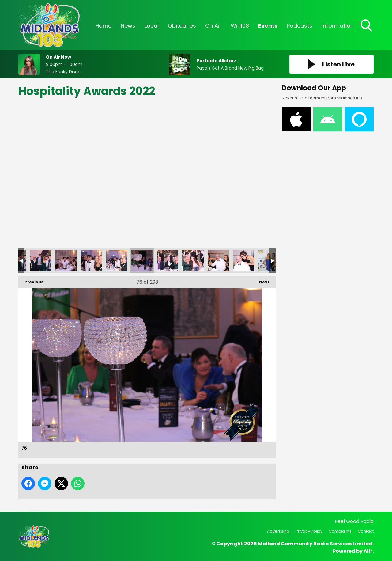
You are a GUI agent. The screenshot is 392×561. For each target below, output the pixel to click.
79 (218, 261)
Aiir (368, 551)
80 (244, 261)
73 (66, 261)
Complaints (340, 531)
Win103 (240, 26)
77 (168, 261)
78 (193, 261)
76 (142, 261)
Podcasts (300, 26)
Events (268, 26)
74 (91, 261)
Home (103, 26)
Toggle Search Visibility (367, 26)
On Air (213, 26)
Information (338, 26)
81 (269, 261)
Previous (31, 280)
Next (261, 280)
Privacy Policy (309, 531)
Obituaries (182, 26)
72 (40, 261)
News (128, 26)
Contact (366, 531)
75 (117, 261)
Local (152, 26)
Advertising (278, 531)
